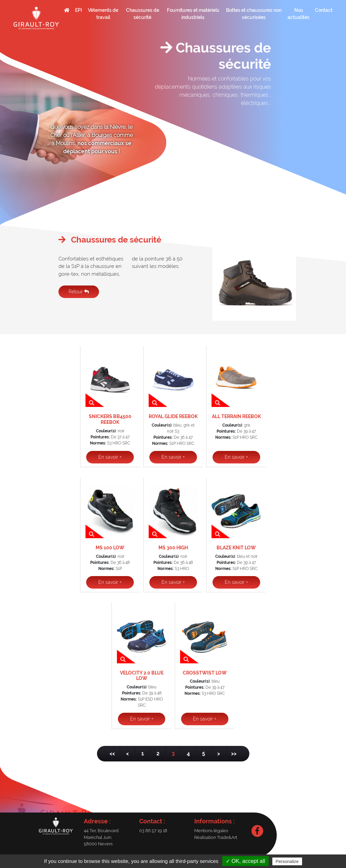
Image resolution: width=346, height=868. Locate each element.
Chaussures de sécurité (143, 14)
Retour (79, 292)
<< (112, 753)
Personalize (287, 861)
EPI (79, 10)
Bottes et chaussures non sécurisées (254, 14)
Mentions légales (211, 831)
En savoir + (110, 457)
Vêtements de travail (103, 14)
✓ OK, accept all (245, 861)
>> (234, 753)
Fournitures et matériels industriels (193, 14)
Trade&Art (227, 837)
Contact (324, 10)
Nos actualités (299, 14)
